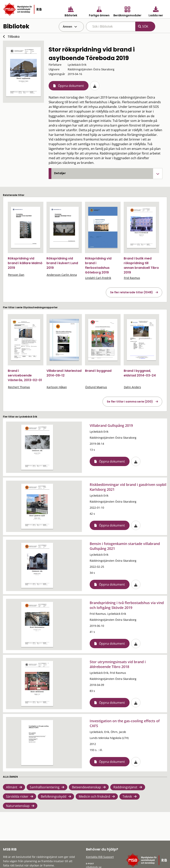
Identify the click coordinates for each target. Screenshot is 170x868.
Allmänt (12, 787)
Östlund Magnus (96, 387)
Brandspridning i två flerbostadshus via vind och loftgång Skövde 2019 (127, 605)
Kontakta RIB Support (100, 857)
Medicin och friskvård (94, 796)
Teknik (127, 796)
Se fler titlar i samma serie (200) (130, 402)
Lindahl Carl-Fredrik (98, 278)
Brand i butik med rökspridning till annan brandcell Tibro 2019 (141, 265)
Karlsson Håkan (57, 387)
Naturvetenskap (18, 806)
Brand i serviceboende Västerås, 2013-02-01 (25, 375)
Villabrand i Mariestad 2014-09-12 (64, 373)
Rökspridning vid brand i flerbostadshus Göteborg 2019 (98, 265)
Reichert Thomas (19, 387)
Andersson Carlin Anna (62, 275)
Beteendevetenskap (86, 787)
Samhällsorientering (45, 787)
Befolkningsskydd (54, 796)
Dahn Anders (132, 387)
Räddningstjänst (125, 787)
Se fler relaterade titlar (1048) (131, 292)
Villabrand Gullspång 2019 (111, 425)
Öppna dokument (71, 86)
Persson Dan (16, 275)
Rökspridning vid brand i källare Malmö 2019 (25, 263)
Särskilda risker (17, 796)
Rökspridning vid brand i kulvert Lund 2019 (62, 263)
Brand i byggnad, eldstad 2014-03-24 (140, 373)
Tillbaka (14, 37)
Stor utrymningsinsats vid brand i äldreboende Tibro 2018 (118, 664)
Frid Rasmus (132, 278)
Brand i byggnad (98, 371)
